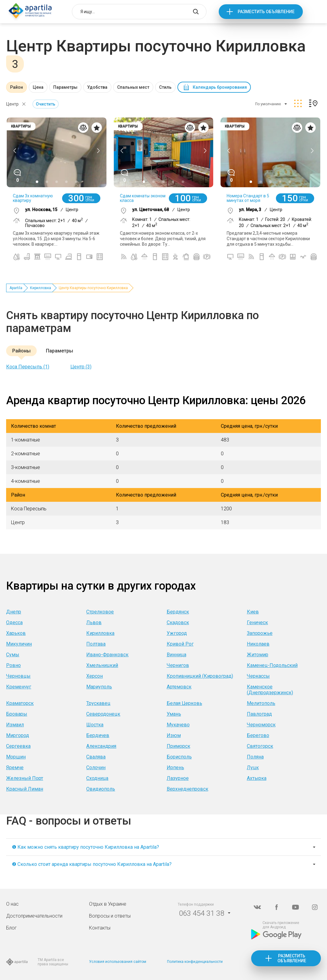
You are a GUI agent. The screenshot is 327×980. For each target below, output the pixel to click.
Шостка (95, 725)
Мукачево (178, 725)
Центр (12, 104)
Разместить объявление (266, 12)
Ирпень (175, 768)
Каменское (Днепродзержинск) (270, 690)
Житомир (258, 655)
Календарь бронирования (220, 87)
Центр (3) (81, 367)
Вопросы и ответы (110, 916)
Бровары (17, 714)
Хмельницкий (102, 665)
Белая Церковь (184, 703)
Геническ (257, 622)
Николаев (258, 644)
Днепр (14, 612)
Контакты (100, 928)
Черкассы (258, 676)
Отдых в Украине (108, 904)
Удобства (97, 87)
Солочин (96, 768)
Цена (38, 87)
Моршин (16, 757)
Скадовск (178, 622)
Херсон (95, 676)
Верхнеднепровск (188, 789)
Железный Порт (25, 778)
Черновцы (18, 676)
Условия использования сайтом (118, 962)
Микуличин (19, 644)
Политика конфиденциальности (195, 962)
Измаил (15, 725)
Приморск (178, 746)
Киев (253, 612)
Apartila (16, 288)
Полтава (96, 644)
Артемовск (179, 687)
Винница (177, 655)
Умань (174, 714)
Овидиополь (101, 789)
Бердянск (178, 612)
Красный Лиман (25, 789)
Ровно (13, 665)
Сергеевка (18, 746)
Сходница (97, 778)
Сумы (13, 655)
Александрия (101, 746)
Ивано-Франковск (107, 655)
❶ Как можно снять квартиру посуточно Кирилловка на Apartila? (85, 847)
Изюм (174, 735)
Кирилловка (41, 288)
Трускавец (98, 703)
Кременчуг (19, 687)
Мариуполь (99, 687)
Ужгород (177, 633)
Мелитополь (261, 703)
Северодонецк (103, 714)
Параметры (65, 87)
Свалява (96, 757)
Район (17, 87)
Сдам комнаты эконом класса (143, 198)
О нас (12, 904)
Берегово (258, 735)
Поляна (255, 757)
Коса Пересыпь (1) (28, 367)
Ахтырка (257, 778)
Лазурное (178, 778)
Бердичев (98, 735)
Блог (11, 928)
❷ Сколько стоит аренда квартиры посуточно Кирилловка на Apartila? (92, 864)
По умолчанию (268, 104)
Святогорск (260, 746)
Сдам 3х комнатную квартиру (33, 198)
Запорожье (260, 633)
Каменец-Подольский (272, 665)
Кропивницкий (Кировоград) (200, 676)
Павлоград (259, 714)
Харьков (16, 633)
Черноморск (261, 725)
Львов (94, 622)
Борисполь (179, 757)
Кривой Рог (180, 644)
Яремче (15, 768)
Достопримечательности (34, 916)
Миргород (18, 735)
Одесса (14, 622)
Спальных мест (133, 87)
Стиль (165, 87)
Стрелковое (100, 612)
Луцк (253, 768)
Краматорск (20, 703)
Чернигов (178, 665)
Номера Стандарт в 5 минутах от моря (248, 198)
